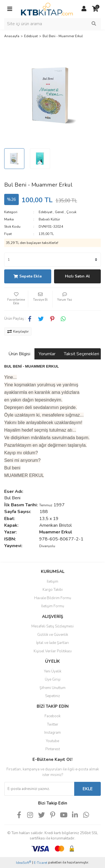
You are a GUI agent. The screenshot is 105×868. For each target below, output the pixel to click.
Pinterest (53, 749)
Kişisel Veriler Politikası (53, 651)
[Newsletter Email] (39, 789)
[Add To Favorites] (16, 299)
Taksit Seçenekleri (81, 354)
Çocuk (71, 212)
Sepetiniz (53, 696)
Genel (59, 212)
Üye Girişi (53, 679)
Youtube (53, 741)
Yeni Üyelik (53, 671)
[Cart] (95, 9)
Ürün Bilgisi (19, 354)
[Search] (53, 24)
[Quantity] (53, 260)
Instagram (53, 733)
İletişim (53, 582)
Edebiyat (46, 212)
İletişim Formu (53, 606)
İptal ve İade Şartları (53, 643)
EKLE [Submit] (88, 789)
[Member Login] (84, 9)
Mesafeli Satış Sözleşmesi (53, 626)
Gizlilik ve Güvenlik (53, 635)
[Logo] (47, 9)
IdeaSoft (24, 863)
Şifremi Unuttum (53, 688)
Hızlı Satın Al (77, 276)
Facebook (53, 716)
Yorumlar (47, 354)
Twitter (53, 724)
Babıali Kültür (49, 219)
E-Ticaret (41, 863)
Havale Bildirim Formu (53, 598)
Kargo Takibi (53, 590)
